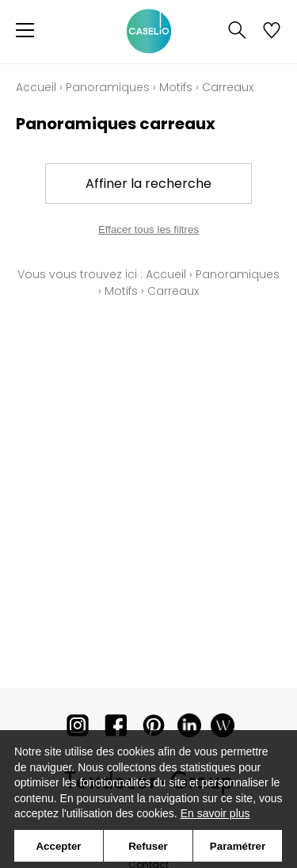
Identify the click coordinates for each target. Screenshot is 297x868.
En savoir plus (215, 813)
